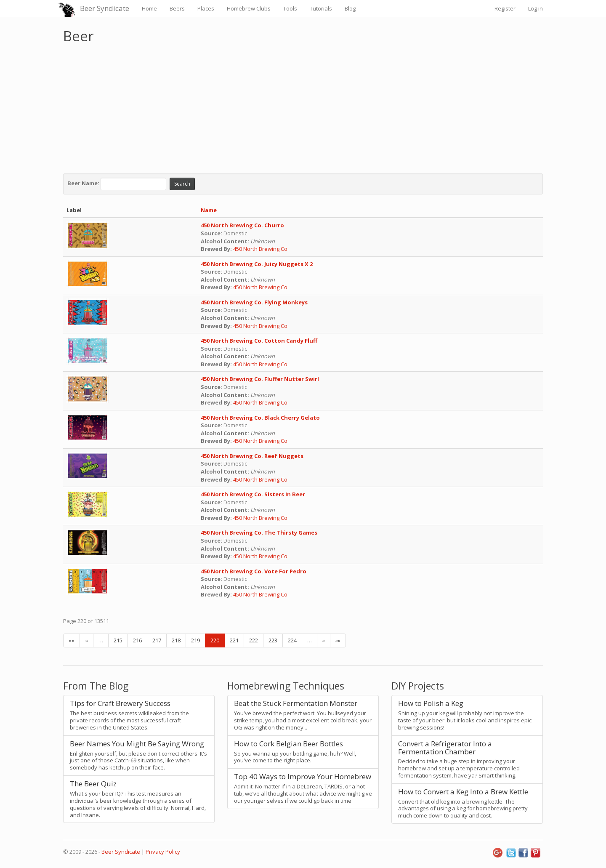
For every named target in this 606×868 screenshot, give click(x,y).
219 (195, 640)
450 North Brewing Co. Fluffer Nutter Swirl (260, 379)
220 (215, 640)
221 (234, 640)
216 (137, 640)
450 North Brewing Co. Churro (242, 225)
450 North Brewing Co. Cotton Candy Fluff (259, 341)
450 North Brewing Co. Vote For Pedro (254, 571)
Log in (536, 8)
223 (273, 640)
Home (149, 8)
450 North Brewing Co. (262, 249)
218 (176, 640)
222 (254, 640)
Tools (290, 8)
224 (292, 640)
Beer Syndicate (105, 8)
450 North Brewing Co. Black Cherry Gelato (260, 418)
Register (505, 8)
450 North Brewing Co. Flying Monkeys (254, 302)
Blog (350, 8)
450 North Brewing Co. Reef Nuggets (252, 456)
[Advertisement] (303, 107)
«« (72, 640)
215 (118, 640)
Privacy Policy (163, 852)
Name (209, 210)
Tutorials (321, 8)
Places (206, 8)
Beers (177, 8)
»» (338, 640)
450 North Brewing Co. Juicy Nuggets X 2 (257, 264)
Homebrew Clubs (249, 8)
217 (157, 640)
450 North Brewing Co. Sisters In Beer (253, 494)
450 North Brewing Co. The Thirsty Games (259, 533)
